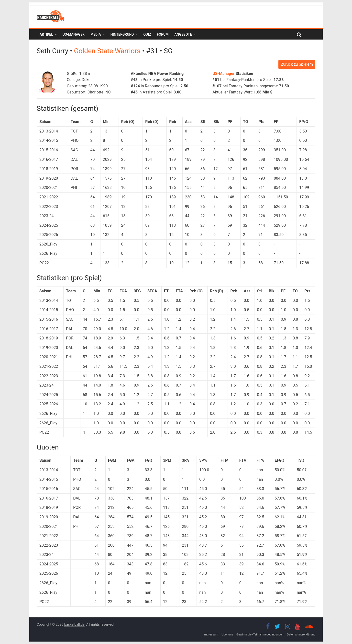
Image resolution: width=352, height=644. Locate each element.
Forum (163, 34)
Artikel (46, 34)
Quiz (147, 34)
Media (96, 34)
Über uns (227, 634)
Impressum (211, 634)
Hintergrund (122, 34)
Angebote (183, 34)
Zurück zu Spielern (297, 64)
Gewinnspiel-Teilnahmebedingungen (260, 634)
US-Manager (74, 34)
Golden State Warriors (108, 51)
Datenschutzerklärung (301, 634)
